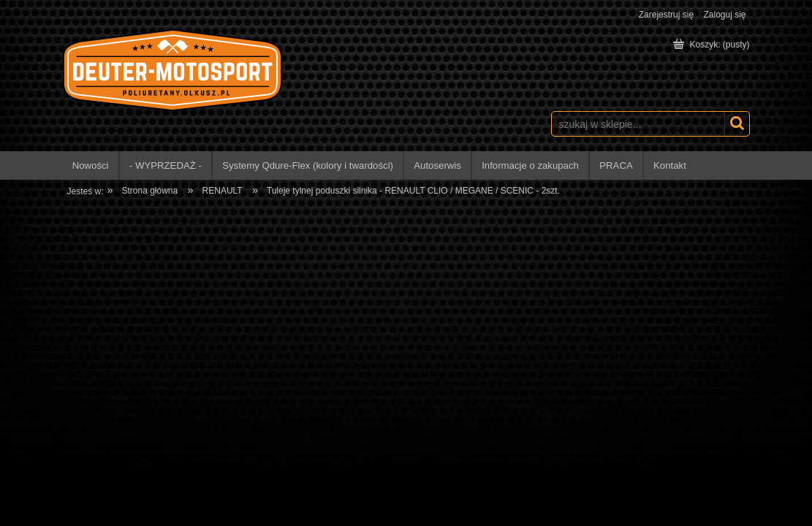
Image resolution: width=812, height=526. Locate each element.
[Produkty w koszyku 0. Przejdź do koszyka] (712, 45)
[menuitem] (91, 165)
